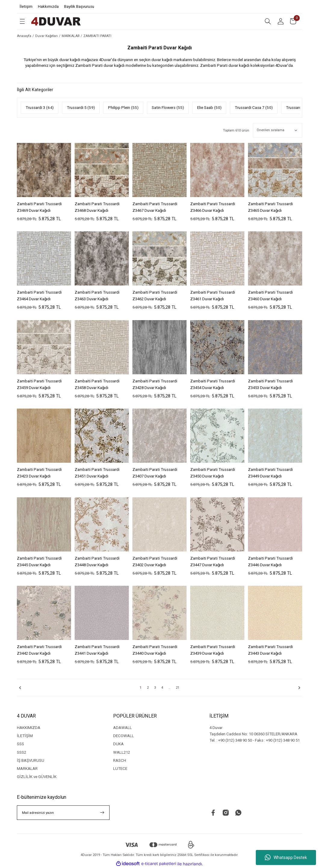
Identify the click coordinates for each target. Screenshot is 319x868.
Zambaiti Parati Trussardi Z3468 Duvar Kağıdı (97, 207)
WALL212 (122, 752)
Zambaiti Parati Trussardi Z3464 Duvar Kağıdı (39, 296)
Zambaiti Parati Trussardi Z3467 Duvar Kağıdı (155, 207)
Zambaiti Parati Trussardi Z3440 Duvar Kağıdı (155, 650)
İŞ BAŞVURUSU (31, 760)
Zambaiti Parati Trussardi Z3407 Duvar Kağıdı (155, 473)
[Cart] (293, 21)
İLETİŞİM (25, 736)
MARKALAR (27, 769)
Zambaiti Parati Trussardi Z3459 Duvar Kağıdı (39, 384)
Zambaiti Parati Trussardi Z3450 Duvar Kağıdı (213, 473)
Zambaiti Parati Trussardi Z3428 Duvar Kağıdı (155, 384)
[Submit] (102, 813)
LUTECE (120, 769)
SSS (20, 744)
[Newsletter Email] (63, 813)
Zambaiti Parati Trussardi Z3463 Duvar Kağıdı (97, 296)
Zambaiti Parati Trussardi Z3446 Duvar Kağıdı (270, 562)
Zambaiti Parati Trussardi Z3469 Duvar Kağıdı (39, 207)
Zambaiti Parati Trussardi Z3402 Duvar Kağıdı (155, 562)
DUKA (118, 744)
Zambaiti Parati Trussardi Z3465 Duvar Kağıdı (270, 207)
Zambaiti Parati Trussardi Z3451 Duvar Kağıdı (97, 473)
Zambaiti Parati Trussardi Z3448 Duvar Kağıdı (97, 562)
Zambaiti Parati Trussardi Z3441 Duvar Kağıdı (97, 650)
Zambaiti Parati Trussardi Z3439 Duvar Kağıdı (213, 650)
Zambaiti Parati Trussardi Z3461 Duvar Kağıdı (213, 296)
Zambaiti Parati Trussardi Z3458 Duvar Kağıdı (97, 384)
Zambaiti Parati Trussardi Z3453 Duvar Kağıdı (270, 384)
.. (169, 687)
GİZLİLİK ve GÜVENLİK (37, 777)
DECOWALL (124, 736)
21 (178, 687)
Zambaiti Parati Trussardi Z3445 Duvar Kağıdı (39, 562)
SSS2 (22, 752)
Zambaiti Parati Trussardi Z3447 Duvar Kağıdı (213, 562)
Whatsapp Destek (286, 857)
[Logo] (56, 21)
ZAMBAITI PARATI (97, 36)
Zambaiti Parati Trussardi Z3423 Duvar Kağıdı (39, 473)
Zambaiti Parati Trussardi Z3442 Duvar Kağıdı (39, 650)
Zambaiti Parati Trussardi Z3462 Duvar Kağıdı (155, 296)
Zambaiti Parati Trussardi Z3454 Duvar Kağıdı (213, 384)
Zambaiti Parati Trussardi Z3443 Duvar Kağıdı (270, 650)
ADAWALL (122, 728)
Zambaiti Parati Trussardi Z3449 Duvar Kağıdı (270, 473)
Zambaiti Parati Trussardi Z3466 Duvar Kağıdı (213, 207)
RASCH (120, 760)
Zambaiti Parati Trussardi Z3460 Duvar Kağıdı (270, 296)
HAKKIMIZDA (29, 728)
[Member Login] (280, 21)
